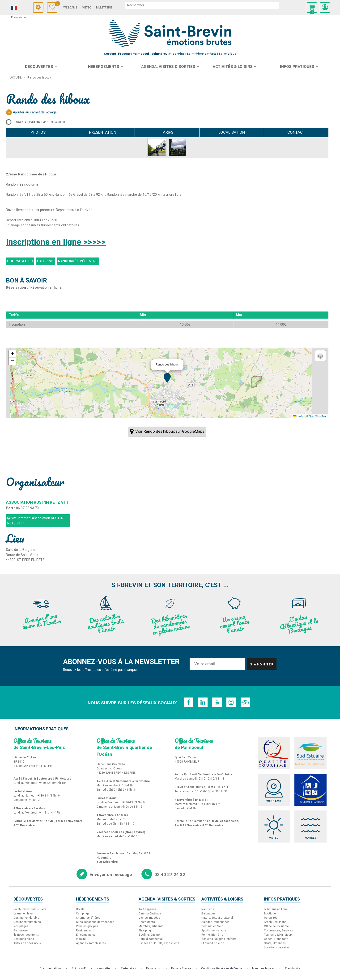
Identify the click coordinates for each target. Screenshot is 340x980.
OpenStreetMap (318, 416)
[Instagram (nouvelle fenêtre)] (231, 702)
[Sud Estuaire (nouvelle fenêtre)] (310, 753)
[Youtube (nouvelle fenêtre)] (217, 702)
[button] (312, 8)
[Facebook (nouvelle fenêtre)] (189, 702)
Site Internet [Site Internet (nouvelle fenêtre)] (35, 521)
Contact (296, 132)
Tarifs (167, 132)
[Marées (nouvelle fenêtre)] (310, 826)
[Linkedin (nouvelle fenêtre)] (203, 702)
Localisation (232, 132)
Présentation (103, 132)
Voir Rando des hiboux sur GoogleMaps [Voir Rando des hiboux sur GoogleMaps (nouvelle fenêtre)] (170, 431)
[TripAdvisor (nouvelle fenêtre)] (245, 702)
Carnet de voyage (56, 4)
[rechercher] (202, 5)
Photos (38, 132)
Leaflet (298, 416)
